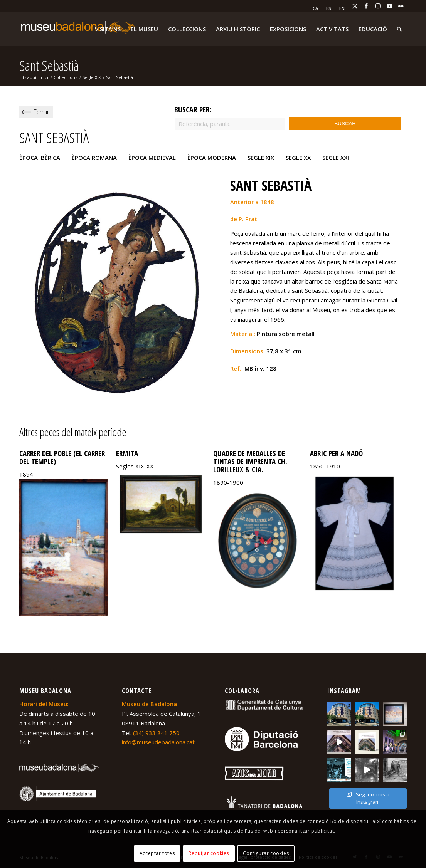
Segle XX (298, 158)
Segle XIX (261, 158)
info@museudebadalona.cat (158, 742)
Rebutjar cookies (209, 853)
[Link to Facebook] (366, 6)
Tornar (41, 112)
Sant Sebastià (49, 66)
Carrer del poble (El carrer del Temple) (62, 458)
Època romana (94, 158)
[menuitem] (316, 8)
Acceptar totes (157, 853)
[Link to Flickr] (401, 6)
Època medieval (152, 158)
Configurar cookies (266, 853)
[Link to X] (355, 6)
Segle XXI (336, 158)
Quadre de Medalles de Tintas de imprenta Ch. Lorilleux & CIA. (250, 462)
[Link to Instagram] (378, 6)
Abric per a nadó (336, 453)
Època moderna (212, 158)
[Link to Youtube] (389, 6)
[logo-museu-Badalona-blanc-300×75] (77, 29)
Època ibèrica (40, 158)
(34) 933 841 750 (156, 733)
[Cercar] (399, 29)
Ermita (127, 453)
